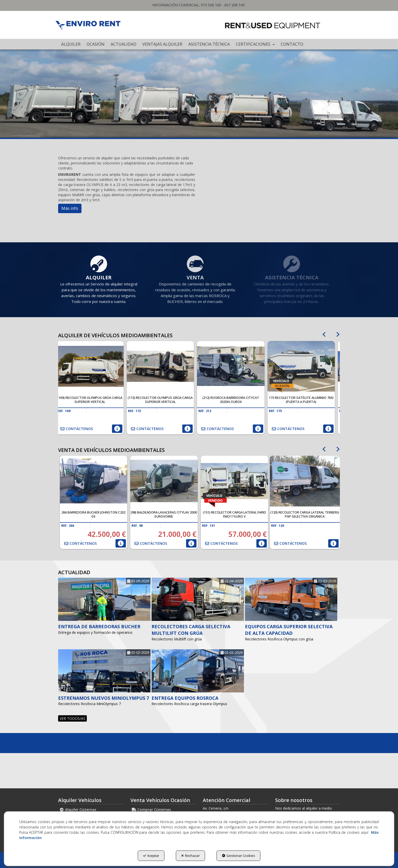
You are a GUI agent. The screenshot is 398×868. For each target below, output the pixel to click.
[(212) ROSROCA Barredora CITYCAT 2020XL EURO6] (234, 366)
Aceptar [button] (151, 856)
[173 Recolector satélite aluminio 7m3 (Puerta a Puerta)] (305, 366)
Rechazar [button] (190, 856)
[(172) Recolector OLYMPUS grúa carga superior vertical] (164, 366)
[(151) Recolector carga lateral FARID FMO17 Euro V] (235, 481)
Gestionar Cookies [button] (238, 856)
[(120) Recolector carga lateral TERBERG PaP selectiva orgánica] (305, 481)
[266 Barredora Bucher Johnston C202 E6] (94, 481)
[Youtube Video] (271, 188)
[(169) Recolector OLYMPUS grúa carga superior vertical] (93, 366)
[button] (88, 25)
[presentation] (324, 332)
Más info (70, 208)
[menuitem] (71, 44)
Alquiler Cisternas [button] (78, 810)
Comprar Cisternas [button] (151, 810)
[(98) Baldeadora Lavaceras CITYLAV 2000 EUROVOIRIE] (164, 481)
